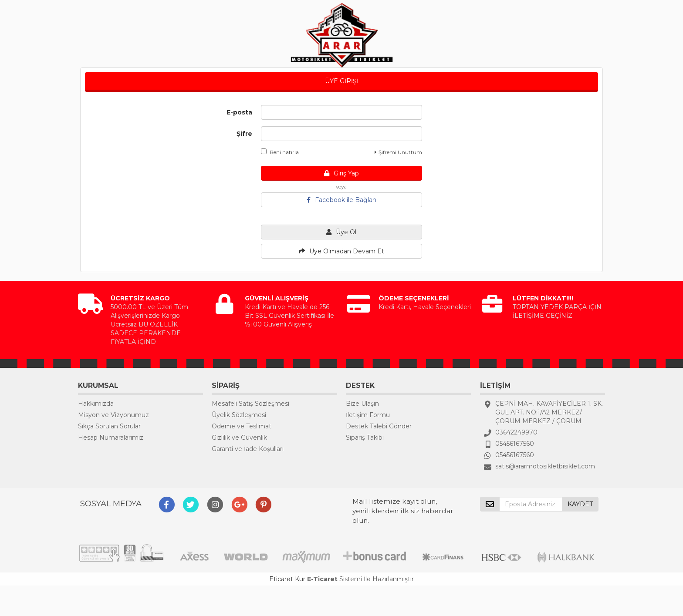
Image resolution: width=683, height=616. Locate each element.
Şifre (244, 134)
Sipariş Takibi (365, 438)
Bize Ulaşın (362, 404)
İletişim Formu (368, 415)
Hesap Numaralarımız (111, 438)
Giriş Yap (341, 173)
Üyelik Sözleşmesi (239, 415)
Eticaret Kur (287, 579)
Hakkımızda (96, 404)
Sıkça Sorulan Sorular (109, 426)
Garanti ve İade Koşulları (248, 449)
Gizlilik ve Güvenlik (239, 438)
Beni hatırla (280, 152)
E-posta (239, 112)
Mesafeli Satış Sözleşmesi (250, 404)
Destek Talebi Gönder (379, 426)
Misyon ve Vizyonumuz (113, 415)
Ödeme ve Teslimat (242, 426)
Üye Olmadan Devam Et (341, 251)
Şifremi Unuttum (398, 152)
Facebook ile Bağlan (341, 200)
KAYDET (580, 504)
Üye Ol (341, 232)
